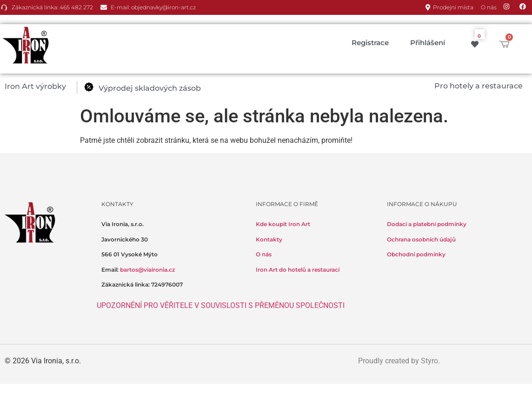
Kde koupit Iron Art (283, 224)
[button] (41, 87)
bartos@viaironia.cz (147, 270)
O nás (264, 254)
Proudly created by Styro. (399, 361)
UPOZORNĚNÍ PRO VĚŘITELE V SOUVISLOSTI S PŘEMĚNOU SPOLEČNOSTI (221, 305)
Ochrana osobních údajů (421, 239)
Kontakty (269, 239)
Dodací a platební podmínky (427, 224)
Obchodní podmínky (416, 254)
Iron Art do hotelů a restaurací (298, 270)
